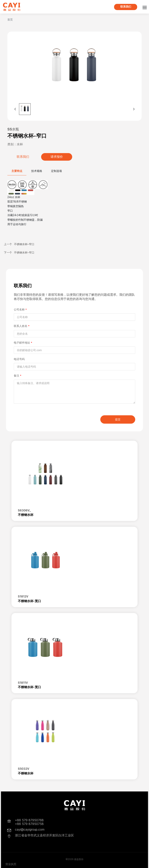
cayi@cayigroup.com (30, 830)
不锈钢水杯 (26, 515)
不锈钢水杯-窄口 (24, 244)
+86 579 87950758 (29, 824)
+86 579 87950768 (29, 820)
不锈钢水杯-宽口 (29, 601)
